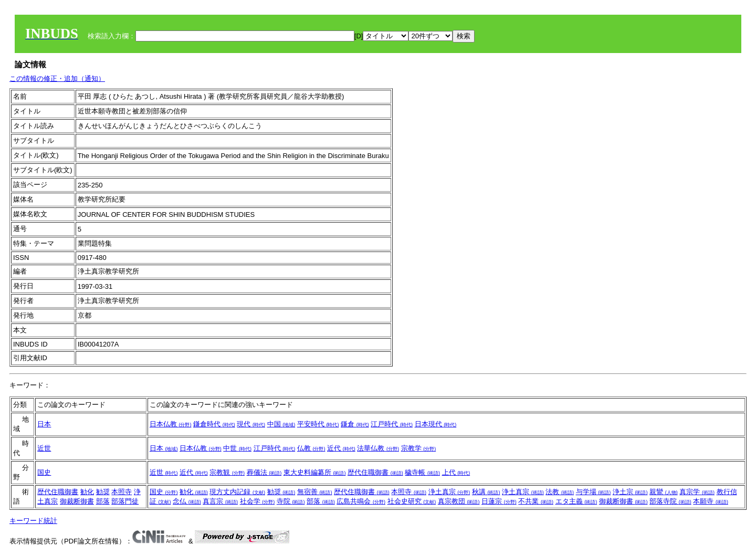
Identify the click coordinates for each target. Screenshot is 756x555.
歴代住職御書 (375, 472)
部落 (103, 501)
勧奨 (103, 492)
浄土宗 (630, 492)
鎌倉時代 (214, 424)
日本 (44, 424)
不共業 (536, 501)
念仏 (187, 501)
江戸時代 (392, 424)
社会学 (258, 501)
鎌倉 (355, 424)
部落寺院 (670, 501)
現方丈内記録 (237, 492)
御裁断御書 (77, 501)
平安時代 (318, 424)
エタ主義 (576, 501)
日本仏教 (171, 424)
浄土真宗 (449, 492)
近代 (341, 448)
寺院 (291, 501)
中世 (237, 448)
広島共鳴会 (361, 501)
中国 (281, 424)
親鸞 (664, 492)
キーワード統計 (33, 521)
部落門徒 (125, 501)
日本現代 (436, 424)
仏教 (311, 448)
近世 (44, 448)
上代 (456, 472)
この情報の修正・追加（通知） (57, 78)
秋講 (486, 492)
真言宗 (220, 501)
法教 (560, 492)
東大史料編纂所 (315, 472)
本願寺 (711, 501)
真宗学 (697, 492)
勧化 (87, 492)
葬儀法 (264, 472)
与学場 (594, 492)
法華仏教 (378, 448)
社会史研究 (412, 501)
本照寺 (122, 492)
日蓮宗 (499, 501)
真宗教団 (459, 501)
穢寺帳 (422, 472)
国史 (44, 472)
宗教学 (419, 448)
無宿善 (315, 492)
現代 (251, 424)
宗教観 (227, 472)
